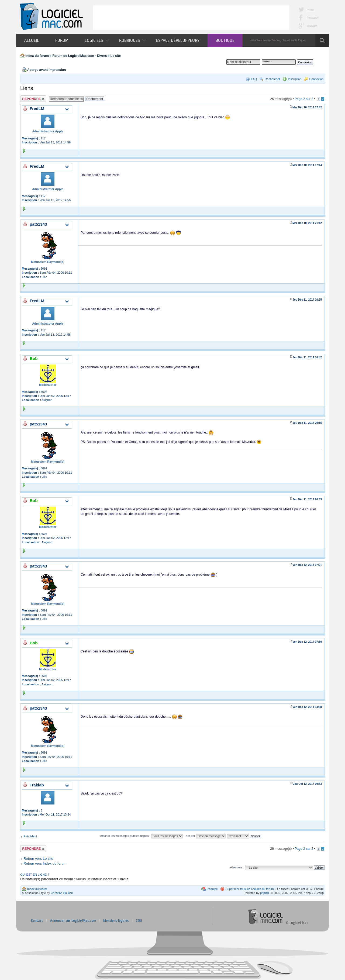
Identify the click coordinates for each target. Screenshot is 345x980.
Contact (37, 921)
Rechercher (272, 79)
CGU (139, 921)
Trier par (205, 836)
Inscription (295, 79)
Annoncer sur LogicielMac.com (73, 921)
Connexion (316, 79)
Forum (62, 40)
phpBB (265, 893)
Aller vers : (237, 867)
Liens (27, 88)
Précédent (30, 836)
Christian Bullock (62, 893)
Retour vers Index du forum (45, 863)
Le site (116, 56)
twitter (311, 9)
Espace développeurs (178, 40)
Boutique (225, 40)
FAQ (254, 79)
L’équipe (212, 889)
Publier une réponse (33, 99)
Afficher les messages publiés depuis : (141, 836)
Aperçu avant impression (46, 70)
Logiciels (97, 40)
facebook (313, 18)
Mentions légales (116, 921)
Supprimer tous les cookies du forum (250, 889)
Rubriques (133, 40)
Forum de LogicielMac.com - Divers (80, 56)
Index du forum (37, 56)
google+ (312, 26)
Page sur (304, 99)
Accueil (32, 40)
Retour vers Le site (38, 859)
